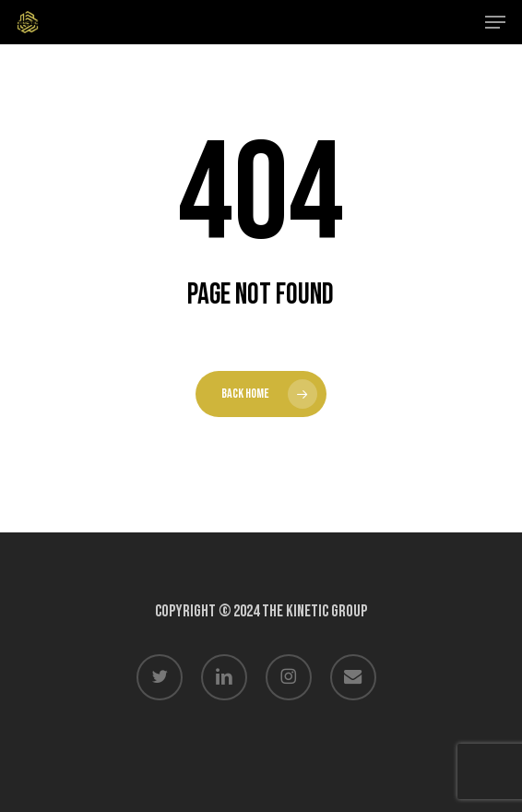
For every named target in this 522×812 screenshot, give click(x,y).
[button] (495, 22)
